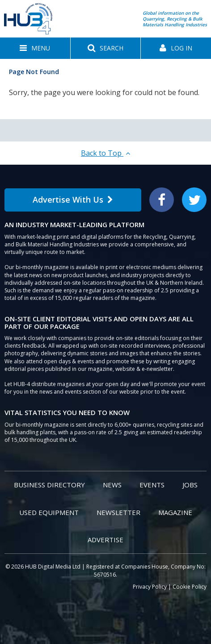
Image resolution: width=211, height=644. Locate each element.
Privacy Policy (150, 587)
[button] (35, 48)
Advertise (105, 540)
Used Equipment (49, 512)
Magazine (175, 512)
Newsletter (118, 512)
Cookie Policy (190, 587)
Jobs (190, 485)
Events (152, 485)
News (112, 485)
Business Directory (49, 485)
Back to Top (105, 153)
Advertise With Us (73, 199)
